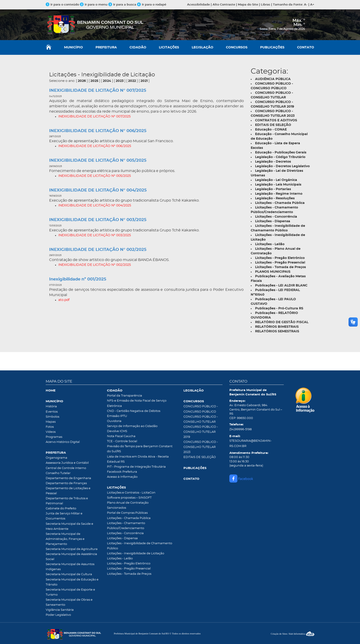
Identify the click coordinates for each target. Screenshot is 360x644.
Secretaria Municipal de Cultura (69, 574)
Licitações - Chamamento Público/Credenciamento (126, 526)
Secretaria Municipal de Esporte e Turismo (70, 592)
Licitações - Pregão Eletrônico (129, 564)
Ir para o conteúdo (62, 5)
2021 (144, 81)
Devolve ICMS (117, 431)
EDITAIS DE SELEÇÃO (200, 457)
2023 (120, 81)
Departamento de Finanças (66, 483)
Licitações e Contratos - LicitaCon (131, 493)
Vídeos (51, 432)
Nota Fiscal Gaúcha (121, 436)
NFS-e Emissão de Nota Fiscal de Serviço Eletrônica (137, 403)
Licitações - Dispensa (122, 538)
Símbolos (52, 417)
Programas (54, 437)
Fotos (50, 427)
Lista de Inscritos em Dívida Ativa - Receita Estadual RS (138, 459)
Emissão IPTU (117, 416)
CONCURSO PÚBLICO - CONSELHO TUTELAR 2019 (201, 432)
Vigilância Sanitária (60, 610)
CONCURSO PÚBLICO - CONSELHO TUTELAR (201, 419)
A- (306, 5)
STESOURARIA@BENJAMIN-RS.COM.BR (250, 443)
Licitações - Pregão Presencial (129, 569)
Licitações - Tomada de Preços (129, 574)
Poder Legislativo (58, 615)
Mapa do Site (248, 5)
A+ (312, 5)
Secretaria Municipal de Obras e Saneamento (69, 602)
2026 (82, 81)
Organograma (56, 458)
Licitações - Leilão (120, 559)
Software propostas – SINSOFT (129, 498)
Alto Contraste (224, 5)
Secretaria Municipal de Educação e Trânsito (72, 582)
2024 (107, 81)
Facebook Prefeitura (122, 472)
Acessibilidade (198, 5)
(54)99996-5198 (240, 429)
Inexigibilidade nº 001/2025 (78, 279)
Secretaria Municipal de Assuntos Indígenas (70, 567)
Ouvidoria (114, 421)
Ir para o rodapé (152, 5)
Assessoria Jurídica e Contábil (67, 463)
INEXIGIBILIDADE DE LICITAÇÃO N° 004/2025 (98, 190)
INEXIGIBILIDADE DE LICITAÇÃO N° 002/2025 (98, 250)
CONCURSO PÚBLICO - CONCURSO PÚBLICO (201, 409)
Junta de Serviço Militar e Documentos (64, 516)
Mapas (51, 422)
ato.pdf (64, 300)
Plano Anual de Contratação (128, 503)
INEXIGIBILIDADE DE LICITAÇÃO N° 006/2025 (98, 131)
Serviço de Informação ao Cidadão (132, 426)
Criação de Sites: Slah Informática (292, 634)
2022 (132, 81)
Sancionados (117, 508)
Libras (266, 5)
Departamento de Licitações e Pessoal (68, 491)
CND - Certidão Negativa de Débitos (134, 411)
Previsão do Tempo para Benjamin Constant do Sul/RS (140, 449)
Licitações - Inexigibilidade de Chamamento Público (140, 546)
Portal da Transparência (125, 396)
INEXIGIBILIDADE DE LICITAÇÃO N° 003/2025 (98, 220)
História (51, 407)
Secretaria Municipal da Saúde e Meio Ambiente (69, 526)
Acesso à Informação (122, 477)
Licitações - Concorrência (125, 533)
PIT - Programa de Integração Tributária (136, 467)
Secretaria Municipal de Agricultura (72, 549)
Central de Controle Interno (66, 468)
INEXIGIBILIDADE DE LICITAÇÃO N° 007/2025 (98, 91)
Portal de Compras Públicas (127, 513)
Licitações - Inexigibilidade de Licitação (136, 554)
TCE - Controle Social (122, 441)
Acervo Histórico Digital (63, 442)
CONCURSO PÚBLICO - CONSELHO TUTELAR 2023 (201, 447)
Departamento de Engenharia (68, 478)
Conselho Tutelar (58, 473)
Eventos (52, 412)
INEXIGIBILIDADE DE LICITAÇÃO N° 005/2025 (98, 161)
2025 (94, 81)
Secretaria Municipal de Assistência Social (71, 557)
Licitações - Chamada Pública (129, 518)
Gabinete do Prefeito (61, 509)
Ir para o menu (94, 5)
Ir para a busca (122, 5)
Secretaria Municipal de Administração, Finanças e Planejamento (65, 539)
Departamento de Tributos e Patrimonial (67, 501)
